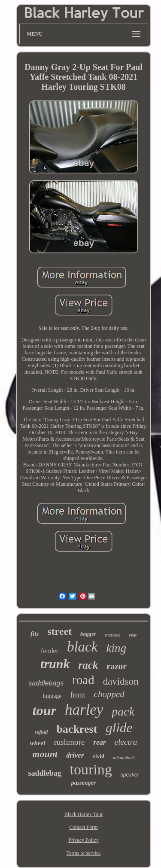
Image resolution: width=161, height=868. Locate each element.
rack (88, 665)
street (59, 631)
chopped (109, 694)
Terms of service (84, 853)
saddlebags (46, 683)
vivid (99, 756)
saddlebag (45, 773)
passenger (84, 783)
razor (117, 666)
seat (133, 635)
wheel (38, 743)
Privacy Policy (83, 840)
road (83, 680)
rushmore (70, 742)
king (116, 648)
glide (119, 728)
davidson (121, 681)
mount (45, 754)
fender (50, 651)
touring (91, 769)
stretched (112, 635)
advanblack (124, 757)
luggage (52, 696)
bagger (88, 634)
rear (99, 742)
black (82, 647)
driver (75, 755)
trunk (55, 664)
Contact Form (83, 827)
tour (44, 710)
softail (41, 732)
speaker (130, 775)
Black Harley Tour (84, 814)
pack (123, 711)
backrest (77, 729)
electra (126, 742)
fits (35, 633)
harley (84, 710)
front (78, 695)
